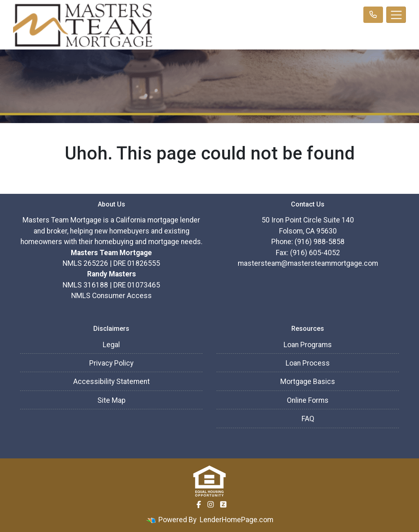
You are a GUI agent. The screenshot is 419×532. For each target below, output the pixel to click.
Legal (111, 345)
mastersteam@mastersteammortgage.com (308, 263)
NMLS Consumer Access (112, 296)
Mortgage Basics (308, 382)
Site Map (112, 400)
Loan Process (308, 363)
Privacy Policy (111, 363)
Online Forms (308, 400)
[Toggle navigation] (396, 15)
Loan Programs (308, 345)
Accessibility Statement (112, 382)
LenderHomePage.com (237, 520)
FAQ (308, 419)
